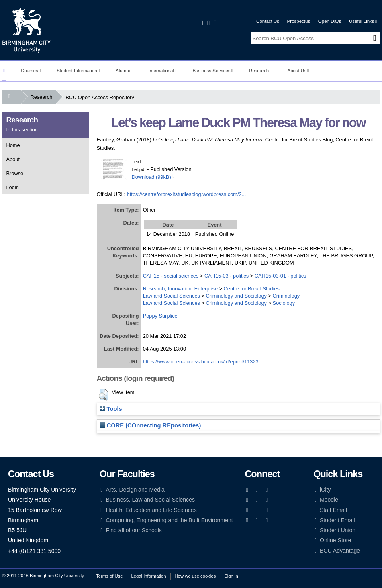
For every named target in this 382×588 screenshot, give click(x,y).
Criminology (286, 296)
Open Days (330, 21)
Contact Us (268, 21)
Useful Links (363, 21)
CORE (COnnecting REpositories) (150, 425)
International (163, 71)
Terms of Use (109, 576)
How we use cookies (195, 576)
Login (13, 187)
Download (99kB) (151, 177)
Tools (111, 409)
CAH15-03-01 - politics (281, 276)
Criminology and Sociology (237, 296)
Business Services (213, 71)
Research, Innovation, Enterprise (180, 289)
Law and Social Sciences (172, 296)
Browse (15, 173)
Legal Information (149, 576)
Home (13, 145)
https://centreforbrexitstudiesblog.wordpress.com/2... (187, 194)
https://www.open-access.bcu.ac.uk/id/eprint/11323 (201, 362)
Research (260, 71)
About (13, 159)
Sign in (231, 576)
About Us (298, 71)
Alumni (124, 71)
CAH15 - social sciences (171, 276)
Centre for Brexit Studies (252, 289)
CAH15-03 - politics (227, 276)
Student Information (78, 71)
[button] (103, 395)
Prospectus (299, 21)
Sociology (284, 303)
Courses (31, 71)
